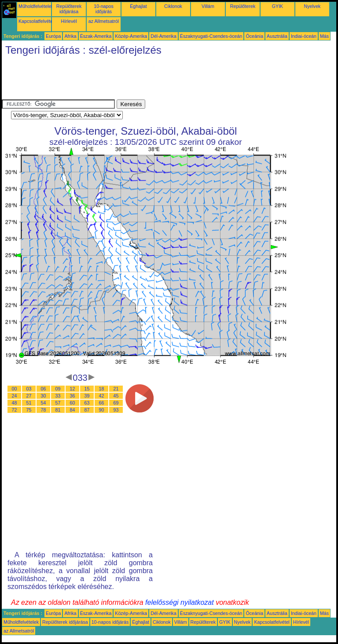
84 (73, 410)
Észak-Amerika (96, 36)
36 (73, 396)
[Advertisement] (162, 80)
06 (44, 389)
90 (102, 410)
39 (87, 396)
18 (102, 389)
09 (58, 389)
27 (29, 396)
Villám (208, 6)
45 (116, 396)
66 (102, 403)
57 (58, 403)
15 (87, 389)
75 (29, 410)
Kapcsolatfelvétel (36, 21)
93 (116, 410)
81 (58, 410)
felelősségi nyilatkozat (180, 602)
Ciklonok (173, 6)
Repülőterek (243, 6)
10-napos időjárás (103, 9)
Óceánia (254, 36)
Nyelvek (312, 6)
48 (15, 403)
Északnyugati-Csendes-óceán (211, 36)
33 (58, 396)
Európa (53, 36)
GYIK (277, 6)
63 (87, 403)
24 (15, 396)
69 (116, 403)
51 (29, 403)
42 (102, 396)
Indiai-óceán (304, 36)
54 (44, 403)
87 (87, 410)
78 (44, 410)
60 (73, 403)
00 (15, 389)
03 (29, 389)
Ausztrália (277, 36)
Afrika (70, 36)
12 (73, 389)
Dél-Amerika (163, 36)
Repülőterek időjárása (69, 9)
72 (15, 410)
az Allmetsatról (104, 21)
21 (116, 389)
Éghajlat (138, 6)
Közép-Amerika (131, 36)
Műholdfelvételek (36, 6)
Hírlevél (69, 21)
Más (324, 36)
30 (44, 396)
